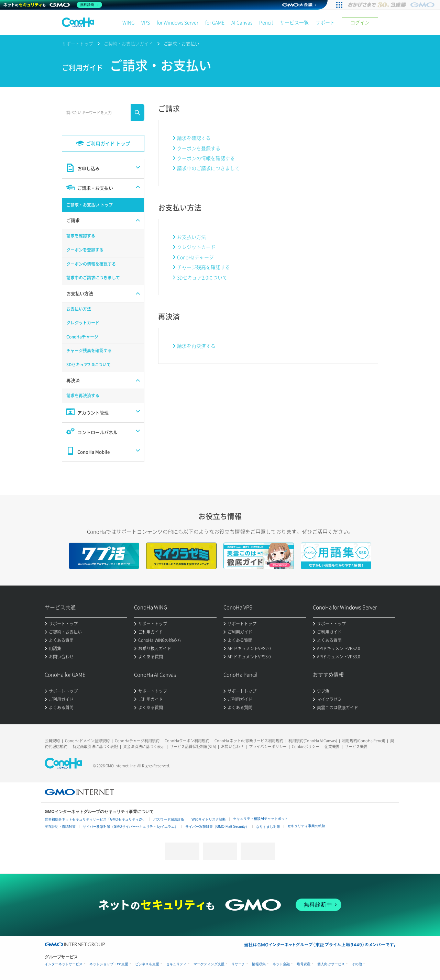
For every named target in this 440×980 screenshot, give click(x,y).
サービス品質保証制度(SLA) (193, 747)
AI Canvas (242, 22)
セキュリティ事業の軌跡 (306, 826)
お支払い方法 (191, 237)
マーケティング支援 (209, 964)
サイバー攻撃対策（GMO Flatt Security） (217, 827)
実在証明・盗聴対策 (60, 827)
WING (128, 22)
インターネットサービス (64, 964)
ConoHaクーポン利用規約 (187, 741)
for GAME (215, 22)
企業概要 (332, 747)
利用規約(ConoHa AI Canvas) (313, 741)
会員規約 (52, 741)
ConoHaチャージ (195, 257)
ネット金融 (281, 964)
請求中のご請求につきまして (208, 168)
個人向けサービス (331, 964)
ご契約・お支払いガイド (128, 43)
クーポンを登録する (199, 148)
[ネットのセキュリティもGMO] (53, 5)
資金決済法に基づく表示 (144, 747)
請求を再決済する (196, 346)
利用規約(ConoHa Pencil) (364, 741)
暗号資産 (304, 964)
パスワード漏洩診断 (169, 819)
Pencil (266, 22)
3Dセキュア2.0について (202, 277)
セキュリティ (176, 964)
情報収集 (259, 964)
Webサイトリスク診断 (209, 819)
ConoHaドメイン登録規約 (87, 741)
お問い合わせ (232, 747)
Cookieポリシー (306, 747)
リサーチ (238, 964)
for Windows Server (178, 22)
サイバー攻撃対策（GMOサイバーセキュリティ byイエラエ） (130, 827)
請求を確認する (194, 138)
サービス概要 (356, 747)
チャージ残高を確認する (203, 267)
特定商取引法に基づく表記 (95, 747)
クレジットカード (196, 247)
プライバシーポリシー (268, 747)
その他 (357, 964)
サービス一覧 (294, 22)
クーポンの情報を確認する (206, 158)
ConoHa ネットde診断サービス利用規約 (249, 741)
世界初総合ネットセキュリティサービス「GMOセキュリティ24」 (95, 819)
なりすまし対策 (268, 827)
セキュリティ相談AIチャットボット (260, 819)
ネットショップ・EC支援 (109, 964)
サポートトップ (78, 43)
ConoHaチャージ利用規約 (137, 741)
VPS (146, 22)
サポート (325, 22)
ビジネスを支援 (147, 964)
